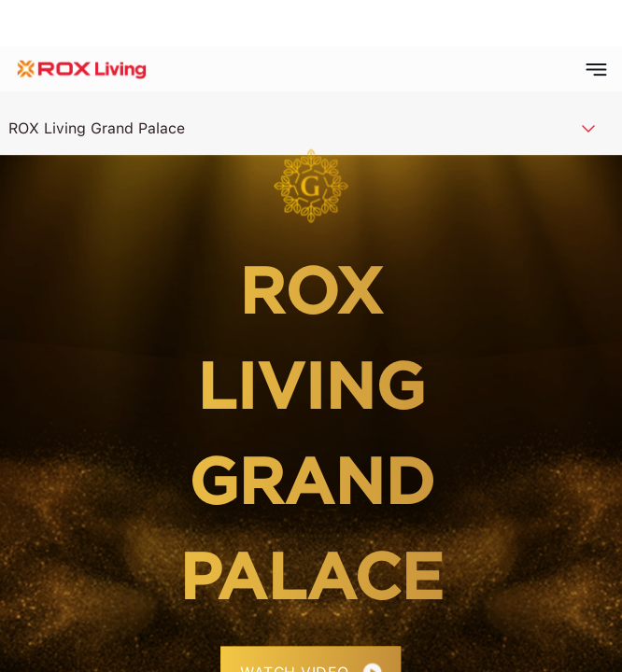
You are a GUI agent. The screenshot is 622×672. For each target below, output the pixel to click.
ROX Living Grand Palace (97, 128)
